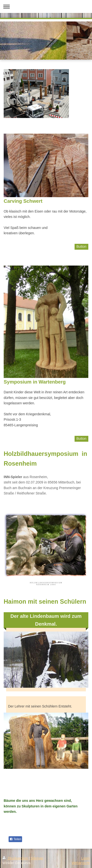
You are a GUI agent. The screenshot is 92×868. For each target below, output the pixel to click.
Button (81, 246)
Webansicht (81, 863)
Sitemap (37, 858)
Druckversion (16, 858)
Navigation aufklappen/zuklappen (46, 6)
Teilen (15, 839)
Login (85, 858)
